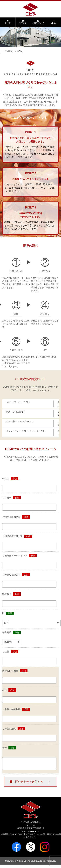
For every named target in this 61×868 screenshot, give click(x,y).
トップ (8, 22)
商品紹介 (23, 22)
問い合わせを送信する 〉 (30, 782)
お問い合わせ (38, 22)
